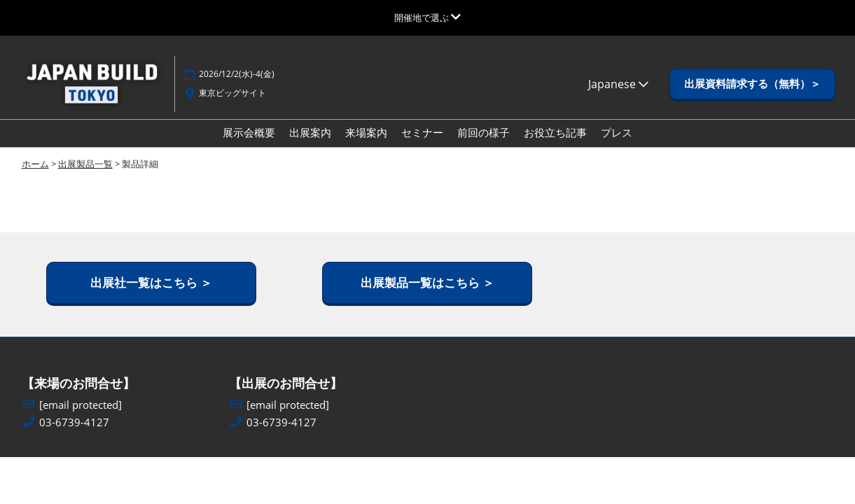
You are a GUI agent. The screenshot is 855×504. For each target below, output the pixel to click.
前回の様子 (484, 132)
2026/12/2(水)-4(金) (237, 74)
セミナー (422, 132)
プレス (617, 132)
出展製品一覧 (85, 164)
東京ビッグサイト (232, 93)
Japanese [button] (618, 84)
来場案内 (366, 132)
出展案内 (310, 132)
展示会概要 (249, 132)
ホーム (35, 164)
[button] (752, 84)
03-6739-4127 (74, 422)
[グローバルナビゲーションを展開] (427, 17)
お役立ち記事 (555, 132)
